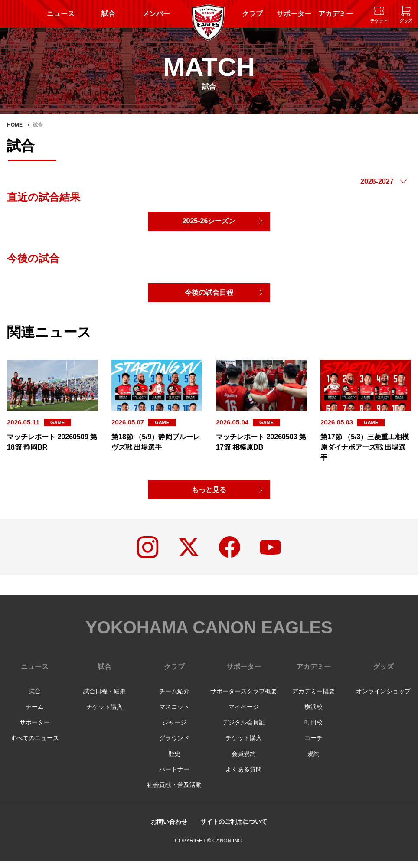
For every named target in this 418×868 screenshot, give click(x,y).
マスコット (174, 714)
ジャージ (174, 729)
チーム (35, 714)
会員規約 (244, 760)
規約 (313, 760)
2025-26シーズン (209, 222)
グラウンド (174, 745)
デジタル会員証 (244, 729)
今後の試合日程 (209, 295)
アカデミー (336, 14)
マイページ (244, 714)
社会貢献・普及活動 (174, 792)
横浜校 (313, 714)
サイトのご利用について (236, 828)
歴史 (174, 760)
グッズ (383, 674)
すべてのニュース (35, 745)
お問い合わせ (164, 828)
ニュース (61, 14)
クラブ (252, 14)
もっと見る (209, 493)
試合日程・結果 (104, 698)
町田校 (313, 729)
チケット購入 (104, 714)
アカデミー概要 (313, 698)
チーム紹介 (174, 698)
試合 (108, 14)
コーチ (313, 745)
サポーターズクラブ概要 (244, 698)
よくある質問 (244, 776)
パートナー (174, 776)
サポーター (294, 14)
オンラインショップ (383, 698)
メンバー (156, 14)
